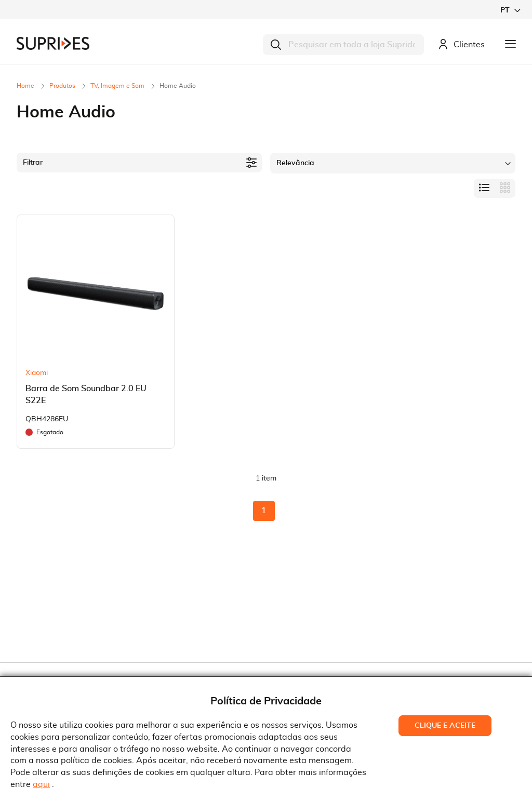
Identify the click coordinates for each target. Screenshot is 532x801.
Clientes (461, 45)
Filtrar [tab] (33, 163)
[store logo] (53, 43)
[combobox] (343, 45)
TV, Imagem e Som (118, 86)
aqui (41, 784)
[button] (510, 10)
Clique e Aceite (445, 726)
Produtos (63, 86)
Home (26, 86)
